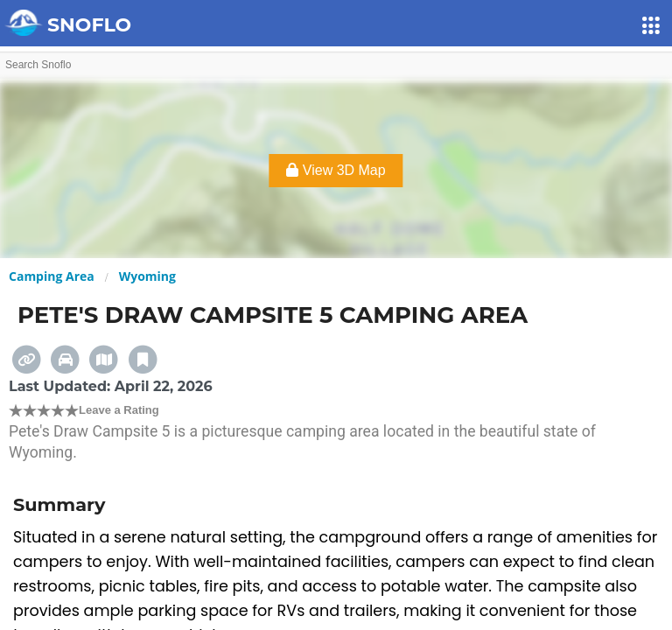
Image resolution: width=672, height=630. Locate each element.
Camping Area (52, 276)
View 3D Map (336, 170)
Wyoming (147, 276)
